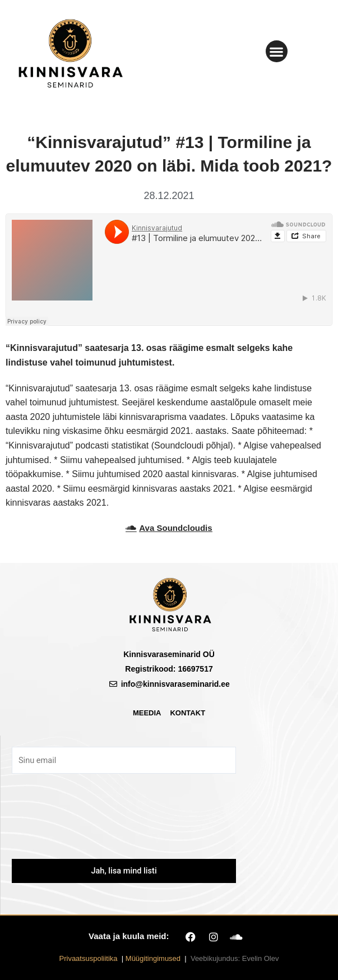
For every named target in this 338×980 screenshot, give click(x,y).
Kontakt (187, 713)
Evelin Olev (261, 958)
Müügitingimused (153, 958)
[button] (277, 51)
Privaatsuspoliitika (89, 958)
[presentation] (124, 824)
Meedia (147, 713)
